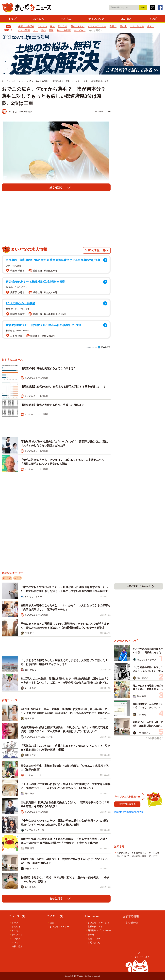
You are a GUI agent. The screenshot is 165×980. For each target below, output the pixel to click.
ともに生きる (137, 26)
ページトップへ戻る (140, 957)
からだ (17, 578)
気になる (63, 26)
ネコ (35, 30)
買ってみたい (78, 26)
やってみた (80, 30)
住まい (151, 26)
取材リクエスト (95, 927)
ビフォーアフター (97, 26)
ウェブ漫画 (24, 30)
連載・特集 (17, 946)
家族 (52, 26)
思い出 (123, 26)
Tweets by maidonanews (128, 812)
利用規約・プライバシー (99, 930)
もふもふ (66, 19)
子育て (113, 26)
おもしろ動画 (64, 30)
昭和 (51, 30)
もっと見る (95, 30)
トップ (12, 19)
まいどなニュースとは (98, 923)
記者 (52, 923)
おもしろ (39, 19)
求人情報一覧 (132, 923)
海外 (43, 30)
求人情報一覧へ (98, 250)
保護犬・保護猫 (26, 26)
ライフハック (96, 19)
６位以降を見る (153, 738)
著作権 (91, 935)
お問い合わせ (94, 942)
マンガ (153, 19)
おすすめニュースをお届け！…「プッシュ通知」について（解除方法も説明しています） (138, 855)
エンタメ (126, 19)
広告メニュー (94, 939)
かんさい (42, 26)
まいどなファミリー (59, 927)
